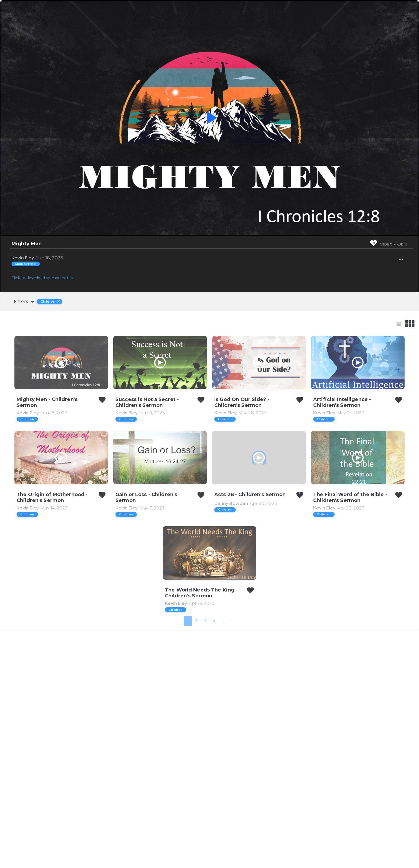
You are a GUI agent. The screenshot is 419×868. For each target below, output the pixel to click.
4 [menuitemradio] (214, 859)
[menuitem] (231, 859)
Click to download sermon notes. (42, 278)
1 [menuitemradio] (188, 859)
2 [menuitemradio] (196, 859)
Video (386, 244)
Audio (402, 245)
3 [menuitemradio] (205, 859)
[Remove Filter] (59, 301)
